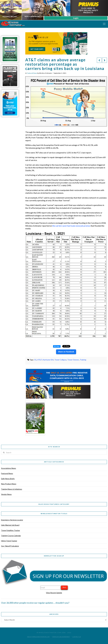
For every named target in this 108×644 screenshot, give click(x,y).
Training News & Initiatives (12, 489)
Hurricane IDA (48, 360)
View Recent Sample (54, 593)
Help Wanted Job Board (10, 525)
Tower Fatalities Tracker (11, 530)
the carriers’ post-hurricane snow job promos (71, 226)
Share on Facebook (66, 352)
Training (83, 360)
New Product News (9, 484)
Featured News (32, 73)
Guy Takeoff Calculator (10, 546)
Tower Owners (73, 360)
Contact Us (77, 637)
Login (76, 18)
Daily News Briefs (8, 479)
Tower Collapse (61, 360)
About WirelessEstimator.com (38, 637)
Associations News (9, 468)
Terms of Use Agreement (61, 637)
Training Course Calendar (11, 536)
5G (35, 360)
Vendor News (6, 494)
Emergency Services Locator (12, 520)
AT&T (40, 360)
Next (64, 587)
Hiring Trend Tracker (9, 541)
